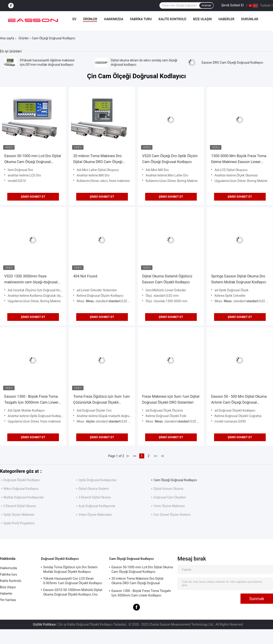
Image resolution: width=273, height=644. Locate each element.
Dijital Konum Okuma (168, 489)
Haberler (227, 19)
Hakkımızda (114, 19)
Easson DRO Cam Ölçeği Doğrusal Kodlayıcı (232, 63)
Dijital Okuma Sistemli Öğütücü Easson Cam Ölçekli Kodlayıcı (167, 279)
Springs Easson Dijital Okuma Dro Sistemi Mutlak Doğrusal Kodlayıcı (239, 279)
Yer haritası (8, 600)
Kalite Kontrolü (172, 19)
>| (163, 456)
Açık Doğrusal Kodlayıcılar (97, 506)
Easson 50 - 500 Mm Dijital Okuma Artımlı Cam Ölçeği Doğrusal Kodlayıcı (239, 400)
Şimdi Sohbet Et (233, 5)
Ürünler (90, 19)
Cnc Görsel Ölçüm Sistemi (172, 515)
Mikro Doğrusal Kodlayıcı (21, 489)
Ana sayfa (7, 38)
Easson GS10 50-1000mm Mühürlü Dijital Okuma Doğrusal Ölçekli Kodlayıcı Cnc (73, 592)
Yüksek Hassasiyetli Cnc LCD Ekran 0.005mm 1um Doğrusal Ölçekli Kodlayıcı (73, 581)
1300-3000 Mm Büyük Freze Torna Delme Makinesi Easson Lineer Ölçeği (239, 159)
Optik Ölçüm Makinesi (19, 515)
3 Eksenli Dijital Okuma (95, 497)
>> (155, 456)
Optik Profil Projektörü (19, 523)
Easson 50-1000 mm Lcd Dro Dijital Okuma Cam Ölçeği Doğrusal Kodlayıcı (33, 159)
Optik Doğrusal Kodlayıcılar (97, 480)
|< (128, 456)
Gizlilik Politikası (44, 624)
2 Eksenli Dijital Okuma (20, 506)
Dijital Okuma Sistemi (94, 489)
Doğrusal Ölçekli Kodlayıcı (22, 480)
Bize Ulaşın (202, 19)
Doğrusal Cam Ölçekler (170, 497)
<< (135, 456)
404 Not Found (85, 276)
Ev (74, 19)
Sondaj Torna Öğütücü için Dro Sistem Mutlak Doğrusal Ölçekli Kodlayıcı (70, 569)
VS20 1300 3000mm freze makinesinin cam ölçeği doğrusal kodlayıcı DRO (31, 280)
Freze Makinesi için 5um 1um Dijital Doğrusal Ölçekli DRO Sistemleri (171, 399)
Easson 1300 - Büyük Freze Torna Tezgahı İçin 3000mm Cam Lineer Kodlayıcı (31, 400)
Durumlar (250, 19)
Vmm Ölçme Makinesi (169, 506)
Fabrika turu (141, 19)
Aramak (206, 5)
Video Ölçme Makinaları (95, 515)
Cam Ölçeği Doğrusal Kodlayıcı (175, 480)
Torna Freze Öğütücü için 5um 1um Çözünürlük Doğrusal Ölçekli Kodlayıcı (101, 400)
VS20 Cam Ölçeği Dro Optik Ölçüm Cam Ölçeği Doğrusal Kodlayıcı (170, 159)
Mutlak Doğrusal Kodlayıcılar (24, 497)
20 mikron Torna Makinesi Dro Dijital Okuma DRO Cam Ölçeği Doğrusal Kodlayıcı (98, 159)
